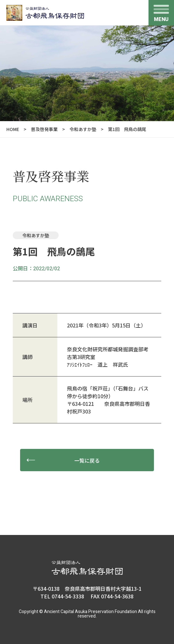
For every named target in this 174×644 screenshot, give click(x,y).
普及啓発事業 (44, 129)
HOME (13, 129)
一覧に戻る (87, 460)
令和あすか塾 (83, 129)
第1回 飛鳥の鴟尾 (127, 129)
